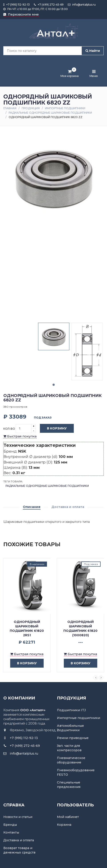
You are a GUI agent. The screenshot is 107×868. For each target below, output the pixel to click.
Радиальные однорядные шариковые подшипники (50, 113)
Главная (10, 108)
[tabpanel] (54, 336)
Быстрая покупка (20, 436)
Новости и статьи (18, 817)
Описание (32, 507)
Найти (93, 51)
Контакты (11, 832)
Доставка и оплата (68, 507)
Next (101, 678)
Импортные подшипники (65, 108)
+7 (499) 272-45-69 (49, 5)
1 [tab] (54, 385)
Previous (96, 678)
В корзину (53, 429)
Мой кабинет (68, 817)
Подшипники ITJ (71, 710)
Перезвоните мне (21, 14)
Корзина (64, 825)
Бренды (10, 825)
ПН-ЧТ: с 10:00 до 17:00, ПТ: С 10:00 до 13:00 (36, 9)
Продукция (31, 108)
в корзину (24, 663)
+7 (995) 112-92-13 (17, 5)
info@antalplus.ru (82, 5)
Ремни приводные (73, 738)
